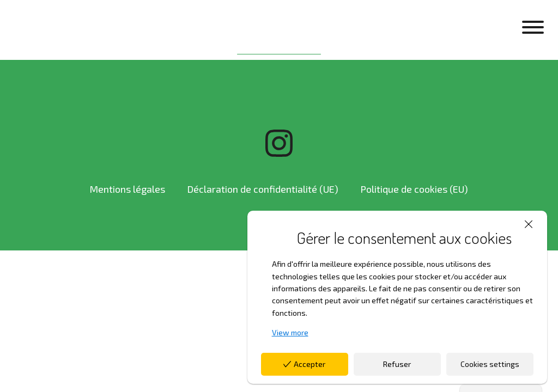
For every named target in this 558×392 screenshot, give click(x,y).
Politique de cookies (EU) (414, 189)
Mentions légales (127, 189)
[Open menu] (533, 27)
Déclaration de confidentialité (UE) (263, 189)
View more (290, 332)
